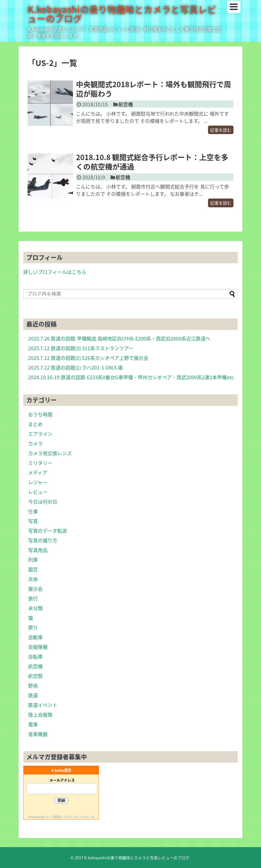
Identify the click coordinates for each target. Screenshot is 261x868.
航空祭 (35, 676)
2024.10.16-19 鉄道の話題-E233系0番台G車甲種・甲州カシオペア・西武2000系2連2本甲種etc (131, 377)
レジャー (38, 482)
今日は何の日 (43, 501)
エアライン (40, 434)
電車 (33, 724)
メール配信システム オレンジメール (70, 817)
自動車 (35, 637)
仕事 (33, 511)
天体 (33, 579)
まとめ (35, 424)
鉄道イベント (43, 705)
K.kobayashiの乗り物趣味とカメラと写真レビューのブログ (122, 14)
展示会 (35, 589)
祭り (33, 627)
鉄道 (33, 695)
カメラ (35, 443)
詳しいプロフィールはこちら (55, 272)
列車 (33, 560)
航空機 (126, 104)
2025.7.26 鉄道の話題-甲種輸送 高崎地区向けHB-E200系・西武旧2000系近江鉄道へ (119, 338)
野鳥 (33, 686)
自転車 (35, 656)
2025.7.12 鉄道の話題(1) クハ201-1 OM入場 (75, 367)
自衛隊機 (38, 647)
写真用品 (38, 550)
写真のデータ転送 (48, 531)
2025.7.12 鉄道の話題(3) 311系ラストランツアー (81, 348)
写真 (33, 521)
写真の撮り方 (43, 540)
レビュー (38, 492)
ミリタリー (40, 463)
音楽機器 (38, 734)
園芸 (33, 569)
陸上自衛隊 (40, 715)
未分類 (35, 608)
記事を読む (221, 130)
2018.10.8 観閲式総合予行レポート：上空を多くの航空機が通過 (152, 162)
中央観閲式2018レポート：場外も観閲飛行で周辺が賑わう (154, 89)
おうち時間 (40, 414)
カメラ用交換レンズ (50, 453)
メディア (38, 472)
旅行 (33, 598)
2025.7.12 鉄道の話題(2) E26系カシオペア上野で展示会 (88, 358)
